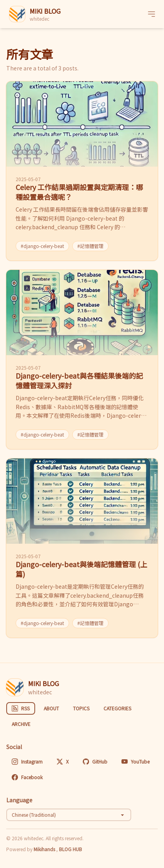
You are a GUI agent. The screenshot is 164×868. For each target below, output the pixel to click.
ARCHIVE (21, 724)
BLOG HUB (70, 849)
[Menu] (152, 14)
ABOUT (51, 708)
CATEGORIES (117, 708)
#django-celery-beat (42, 246)
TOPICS (81, 708)
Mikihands (45, 849)
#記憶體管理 (90, 246)
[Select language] (69, 815)
